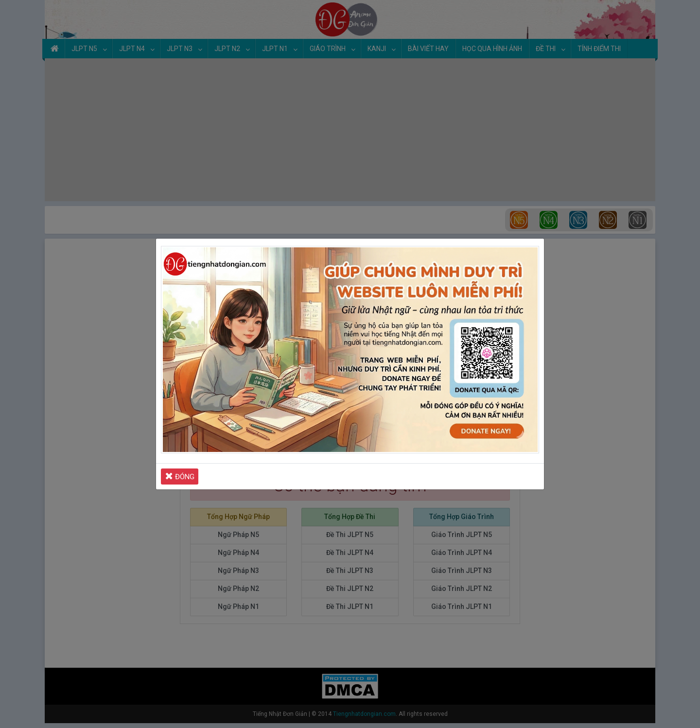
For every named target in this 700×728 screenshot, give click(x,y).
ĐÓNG (180, 476)
